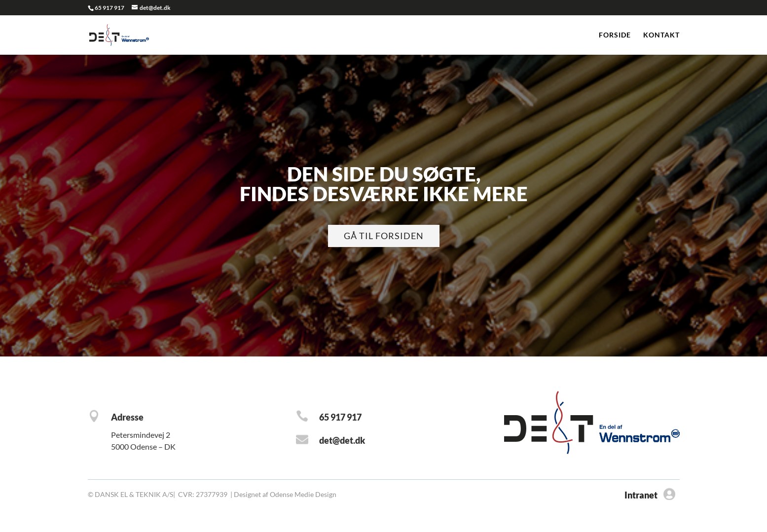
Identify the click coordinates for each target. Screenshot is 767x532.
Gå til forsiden (384, 236)
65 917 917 (110, 8)
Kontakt (661, 35)
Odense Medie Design (303, 494)
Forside (615, 35)
